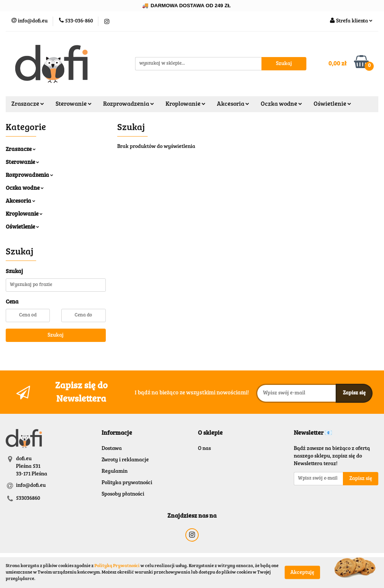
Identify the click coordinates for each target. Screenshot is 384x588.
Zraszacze (28, 104)
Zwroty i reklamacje (125, 460)
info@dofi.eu (31, 486)
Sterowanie (74, 104)
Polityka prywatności (127, 483)
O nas (204, 449)
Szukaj (56, 335)
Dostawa (112, 449)
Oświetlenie (332, 104)
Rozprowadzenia (129, 104)
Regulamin (115, 472)
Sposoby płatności (123, 494)
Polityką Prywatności (117, 566)
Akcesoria (233, 104)
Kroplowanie (186, 104)
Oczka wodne (281, 104)
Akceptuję (302, 573)
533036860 (28, 499)
